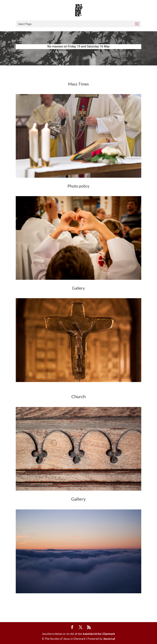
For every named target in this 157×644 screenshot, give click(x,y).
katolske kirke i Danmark (99, 634)
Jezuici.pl (109, 639)
